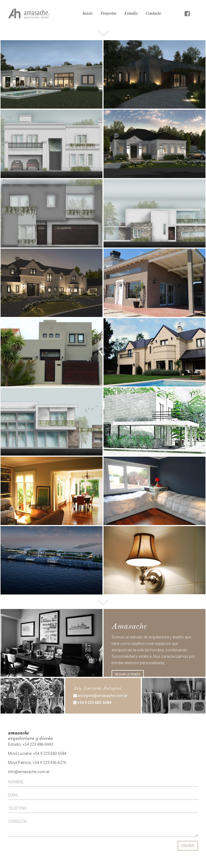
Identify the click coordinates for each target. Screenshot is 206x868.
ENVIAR (188, 846)
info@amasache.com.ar (29, 772)
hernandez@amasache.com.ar (104, 725)
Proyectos (108, 13)
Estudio (131, 13)
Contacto (153, 13)
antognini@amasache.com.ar (100, 696)
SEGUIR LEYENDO (128, 674)
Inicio (88, 13)
